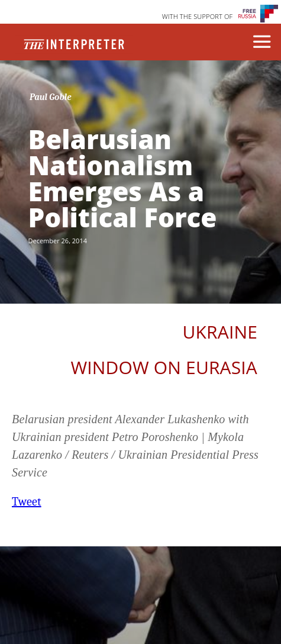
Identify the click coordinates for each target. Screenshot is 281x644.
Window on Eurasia (164, 367)
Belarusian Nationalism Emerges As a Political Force (123, 178)
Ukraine (220, 332)
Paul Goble (51, 97)
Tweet (27, 502)
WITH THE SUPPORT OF (198, 16)
